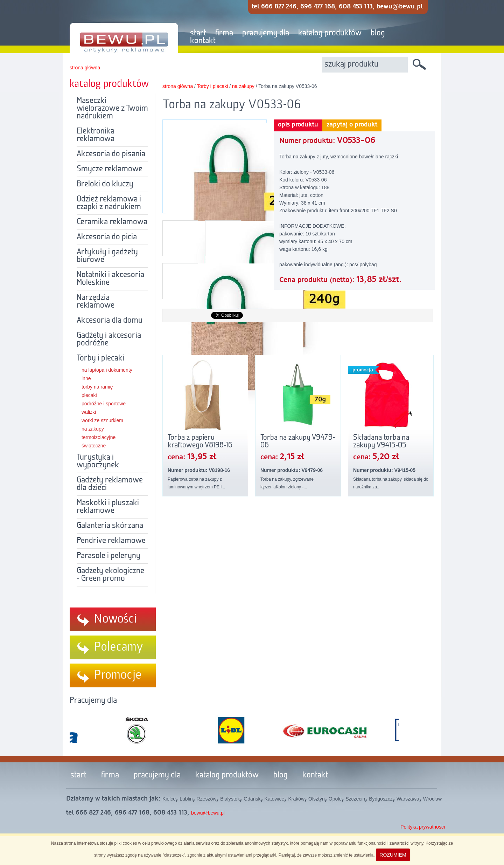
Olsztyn (317, 799)
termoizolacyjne (99, 437)
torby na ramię (97, 387)
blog (378, 33)
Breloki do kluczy (105, 184)
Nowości (115, 619)
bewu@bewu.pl (208, 813)
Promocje (118, 675)
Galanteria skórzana (110, 526)
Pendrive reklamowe (111, 541)
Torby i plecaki (100, 358)
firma (224, 33)
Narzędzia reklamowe (96, 302)
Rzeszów (207, 799)
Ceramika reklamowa (112, 222)
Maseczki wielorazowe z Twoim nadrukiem (112, 109)
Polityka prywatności (423, 827)
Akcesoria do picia (107, 237)
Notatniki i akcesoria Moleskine (110, 279)
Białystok (230, 799)
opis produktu (298, 125)
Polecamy (119, 647)
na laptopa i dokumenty (107, 370)
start (198, 33)
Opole (335, 799)
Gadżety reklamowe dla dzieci (110, 484)
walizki (89, 412)
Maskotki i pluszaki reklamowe (108, 507)
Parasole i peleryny (108, 556)
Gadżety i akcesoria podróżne (109, 339)
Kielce (169, 799)
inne (86, 378)
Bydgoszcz (381, 799)
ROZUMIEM (393, 855)
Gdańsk (252, 799)
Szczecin (355, 799)
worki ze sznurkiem (102, 420)
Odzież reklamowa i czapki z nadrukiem (109, 203)
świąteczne (94, 446)
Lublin (186, 799)
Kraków (296, 799)
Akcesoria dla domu (110, 321)
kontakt (203, 41)
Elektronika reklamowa (96, 135)
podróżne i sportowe (104, 404)
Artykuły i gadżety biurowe (107, 256)
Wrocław (432, 799)
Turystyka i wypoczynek (98, 461)
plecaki (89, 395)
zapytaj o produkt (352, 125)
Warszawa (408, 799)
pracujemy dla (266, 33)
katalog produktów (330, 33)
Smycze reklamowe (110, 169)
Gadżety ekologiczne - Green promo (110, 575)
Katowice (275, 799)
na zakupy (93, 429)
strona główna (85, 68)
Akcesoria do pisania (111, 154)
